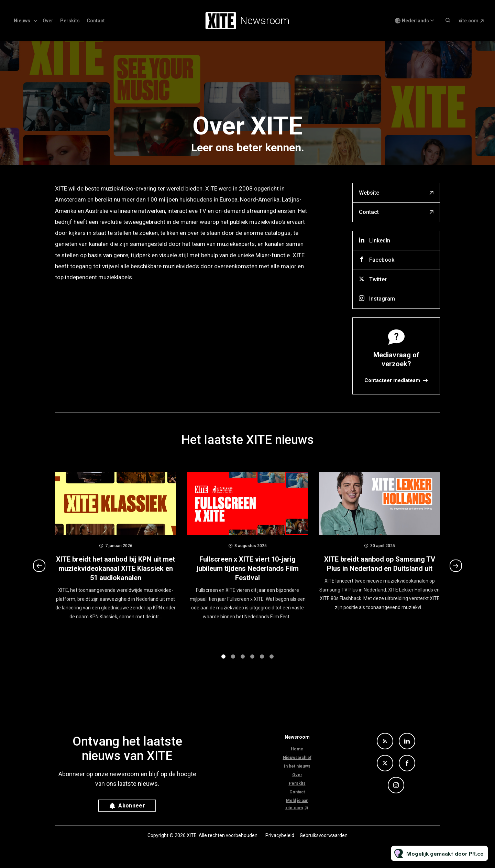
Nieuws (22, 21)
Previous (39, 571)
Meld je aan (297, 801)
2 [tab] (233, 662)
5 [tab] (262, 662)
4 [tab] (252, 662)
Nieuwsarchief (297, 758)
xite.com (469, 21)
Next (456, 571)
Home (297, 749)
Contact (96, 21)
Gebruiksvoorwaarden (324, 835)
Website (369, 193)
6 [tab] (272, 662)
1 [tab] (223, 662)
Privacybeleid (280, 835)
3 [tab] (243, 662)
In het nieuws (297, 766)
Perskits (70, 21)
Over (48, 21)
